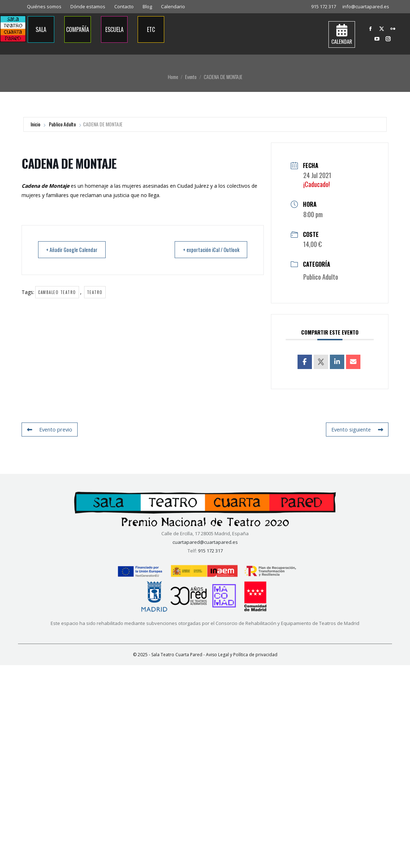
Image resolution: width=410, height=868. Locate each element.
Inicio (35, 124)
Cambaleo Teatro (57, 293)
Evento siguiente (358, 430)
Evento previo (49, 430)
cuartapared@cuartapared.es (205, 542)
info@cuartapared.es (366, 6)
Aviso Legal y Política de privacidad (242, 655)
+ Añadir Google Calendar (75, 250)
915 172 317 (324, 6)
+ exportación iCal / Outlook (208, 250)
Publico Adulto (62, 124)
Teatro (95, 293)
